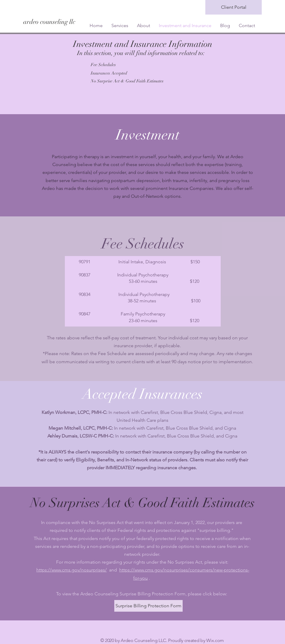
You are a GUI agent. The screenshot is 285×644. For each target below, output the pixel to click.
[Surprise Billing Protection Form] (148, 606)
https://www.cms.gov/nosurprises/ (72, 570)
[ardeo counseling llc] (75, 22)
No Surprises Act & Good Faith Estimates (142, 503)
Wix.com (215, 640)
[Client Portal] (234, 7)
